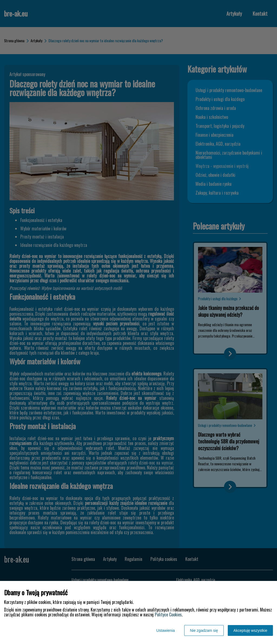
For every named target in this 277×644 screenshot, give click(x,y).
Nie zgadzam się (204, 630)
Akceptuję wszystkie (250, 630)
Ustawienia (166, 630)
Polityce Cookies (168, 614)
